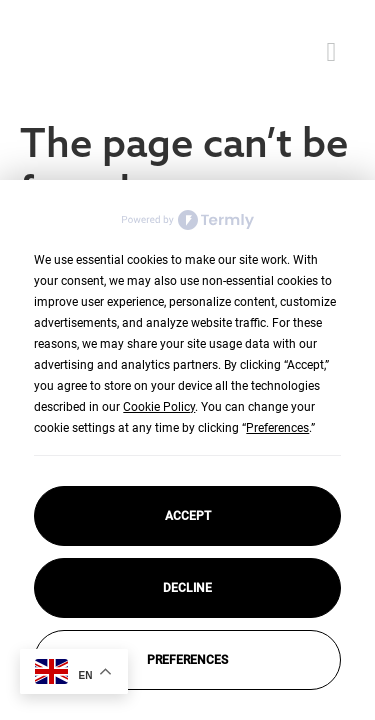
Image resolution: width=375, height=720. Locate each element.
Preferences (187, 660)
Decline (187, 588)
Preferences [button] (277, 428)
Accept (188, 516)
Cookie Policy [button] (159, 407)
